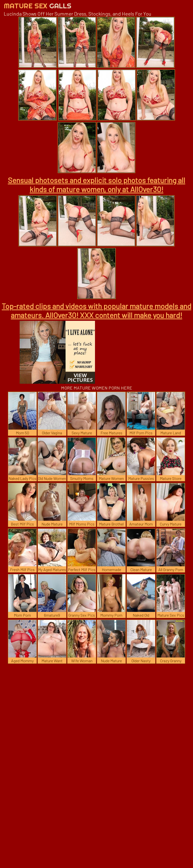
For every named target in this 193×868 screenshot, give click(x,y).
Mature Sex (38, 6)
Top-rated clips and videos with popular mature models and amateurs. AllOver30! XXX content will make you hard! (96, 310)
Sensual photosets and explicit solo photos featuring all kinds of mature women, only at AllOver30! (96, 185)
